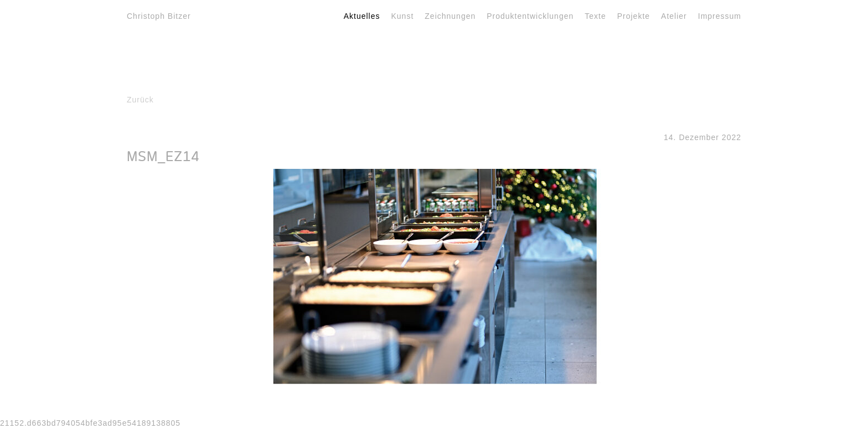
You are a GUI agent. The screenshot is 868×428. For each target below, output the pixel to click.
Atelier (674, 16)
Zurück (140, 100)
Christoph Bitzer (159, 16)
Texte (595, 16)
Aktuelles (362, 16)
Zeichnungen (450, 16)
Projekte (634, 16)
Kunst (403, 16)
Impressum (720, 16)
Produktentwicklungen (530, 16)
